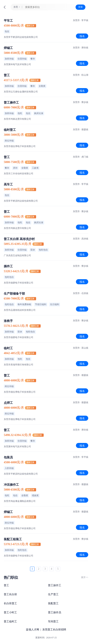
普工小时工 (10, 612)
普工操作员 (55, 612)
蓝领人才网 (32, 630)
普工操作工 (55, 585)
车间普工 (53, 622)
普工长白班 (10, 594)
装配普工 (53, 603)
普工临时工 (10, 622)
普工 (6, 585)
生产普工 (53, 594)
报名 (82, 36)
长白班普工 (10, 603)
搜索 (80, 7)
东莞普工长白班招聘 (54, 630)
